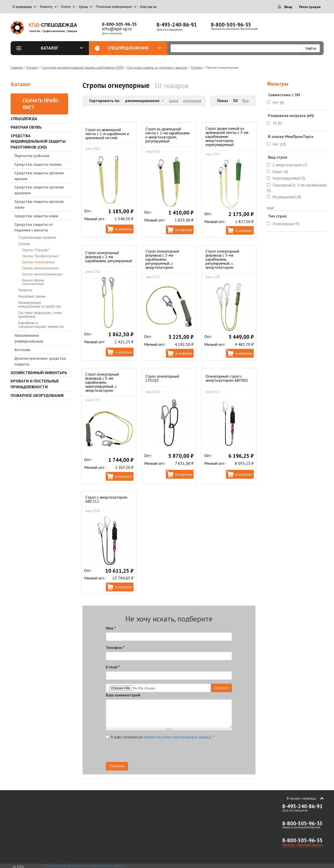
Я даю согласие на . (160, 737)
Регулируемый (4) (287, 197)
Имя (111, 628)
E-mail (113, 667)
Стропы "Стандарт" (36, 250)
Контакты (148, 7)
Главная (17, 67)
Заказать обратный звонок (302, 845)
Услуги (66, 7)
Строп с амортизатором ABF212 (106, 499)
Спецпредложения (134, 48)
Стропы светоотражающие (42, 274)
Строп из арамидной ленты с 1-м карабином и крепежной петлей (107, 134)
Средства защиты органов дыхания (39, 190)
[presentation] (187, 752)
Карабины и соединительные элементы (41, 325)
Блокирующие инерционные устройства (40, 304)
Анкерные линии (32, 296)
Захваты (25, 290)
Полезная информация (114, 7)
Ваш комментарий (123, 695)
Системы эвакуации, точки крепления (40, 315)
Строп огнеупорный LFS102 (162, 378)
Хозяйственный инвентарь (39, 373)
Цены (83, 7)
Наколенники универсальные (29, 338)
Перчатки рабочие (32, 156)
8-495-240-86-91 (177, 25)
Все (246, 101)
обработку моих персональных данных (177, 737)
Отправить (117, 766)
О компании (22, 7)
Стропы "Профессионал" (41, 256)
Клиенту (46, 7)
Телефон (115, 647)
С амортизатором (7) (290, 165)
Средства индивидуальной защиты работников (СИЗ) (83, 67)
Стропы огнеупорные (38, 262)
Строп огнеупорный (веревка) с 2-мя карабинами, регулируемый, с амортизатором (162, 259)
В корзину (124, 229)
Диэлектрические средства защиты (40, 361)
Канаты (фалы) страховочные (33, 282)
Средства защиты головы (38, 164)
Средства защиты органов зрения (39, 176)
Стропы (196, 67)
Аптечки (22, 350)
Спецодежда (24, 118)
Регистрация (310, 7)
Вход (288, 7)
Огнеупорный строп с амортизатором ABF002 (227, 378)
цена (174, 101)
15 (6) (277, 123)
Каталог (62, 48)
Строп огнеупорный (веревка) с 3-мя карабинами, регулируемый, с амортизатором (222, 259)
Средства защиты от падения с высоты (157, 67)
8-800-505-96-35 (119, 24)
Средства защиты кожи (36, 216)
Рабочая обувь (26, 127)
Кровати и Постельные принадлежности (35, 384)
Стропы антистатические (40, 268)
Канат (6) (280, 172)
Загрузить (221, 688)
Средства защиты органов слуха (39, 204)
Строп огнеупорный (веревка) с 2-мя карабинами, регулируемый (109, 257)
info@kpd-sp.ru (117, 29)
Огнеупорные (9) (286, 224)
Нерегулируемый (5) (289, 178)
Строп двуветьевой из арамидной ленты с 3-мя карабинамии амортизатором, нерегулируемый (227, 136)
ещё (270, 208)
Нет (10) (279, 144)
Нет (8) (278, 102)
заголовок (192, 101)
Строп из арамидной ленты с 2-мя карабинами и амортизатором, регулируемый (168, 135)
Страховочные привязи (37, 237)
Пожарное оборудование (37, 395)
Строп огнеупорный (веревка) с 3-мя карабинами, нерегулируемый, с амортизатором (102, 382)
